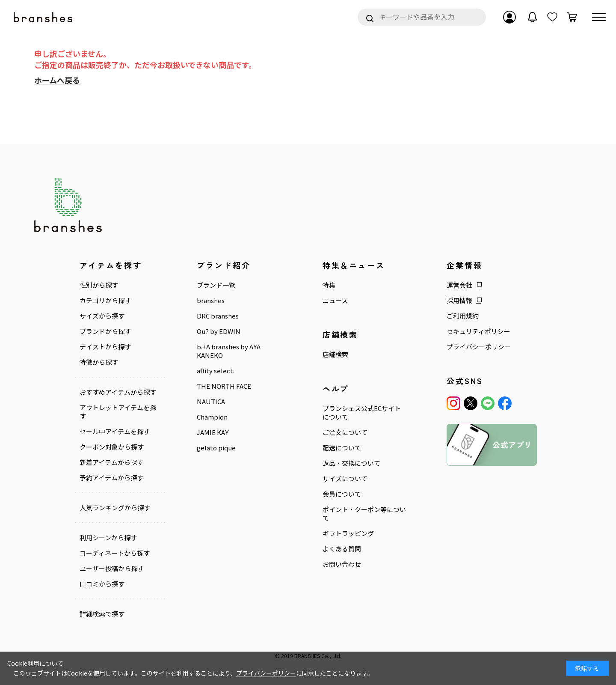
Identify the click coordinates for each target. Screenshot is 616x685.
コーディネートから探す (115, 553)
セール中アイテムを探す (115, 432)
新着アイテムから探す (111, 462)
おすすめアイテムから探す (118, 392)
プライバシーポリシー (479, 347)
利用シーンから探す (108, 538)
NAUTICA (211, 402)
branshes (211, 301)
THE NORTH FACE (224, 386)
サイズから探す (102, 316)
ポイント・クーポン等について (364, 514)
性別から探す (99, 285)
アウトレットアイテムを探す (118, 412)
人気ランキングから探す (115, 508)
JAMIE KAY (213, 432)
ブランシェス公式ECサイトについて (362, 413)
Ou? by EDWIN (219, 331)
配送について (342, 448)
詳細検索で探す (102, 614)
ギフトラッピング (348, 533)
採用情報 (459, 301)
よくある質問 (342, 549)
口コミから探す (102, 584)
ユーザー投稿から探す (112, 569)
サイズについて (345, 479)
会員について (342, 494)
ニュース (335, 301)
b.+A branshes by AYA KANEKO (229, 351)
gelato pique (216, 448)
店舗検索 (335, 354)
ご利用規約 (463, 316)
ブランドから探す (105, 331)
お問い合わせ (342, 564)
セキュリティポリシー (478, 331)
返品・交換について (351, 463)
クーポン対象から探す (112, 447)
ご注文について (345, 432)
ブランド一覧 (216, 285)
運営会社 (459, 285)
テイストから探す (105, 347)
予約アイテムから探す (111, 478)
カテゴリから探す (105, 301)
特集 (329, 285)
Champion (212, 417)
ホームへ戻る (57, 80)
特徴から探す (99, 362)
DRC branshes (218, 316)
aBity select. (216, 371)
